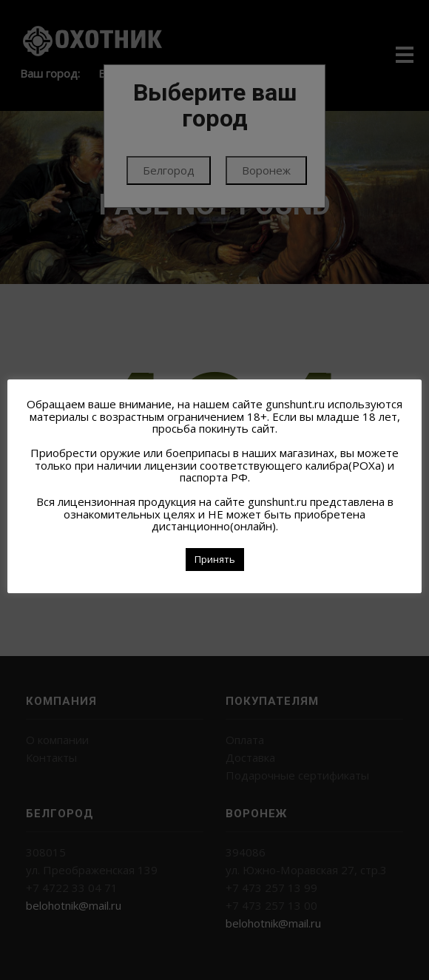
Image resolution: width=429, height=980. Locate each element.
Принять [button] (215, 559)
